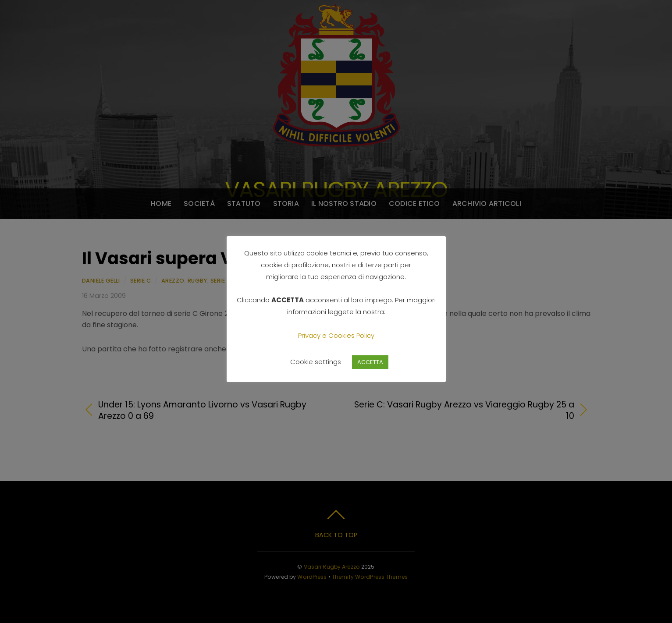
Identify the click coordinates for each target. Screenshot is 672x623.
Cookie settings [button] (316, 362)
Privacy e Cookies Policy (336, 335)
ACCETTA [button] (370, 362)
